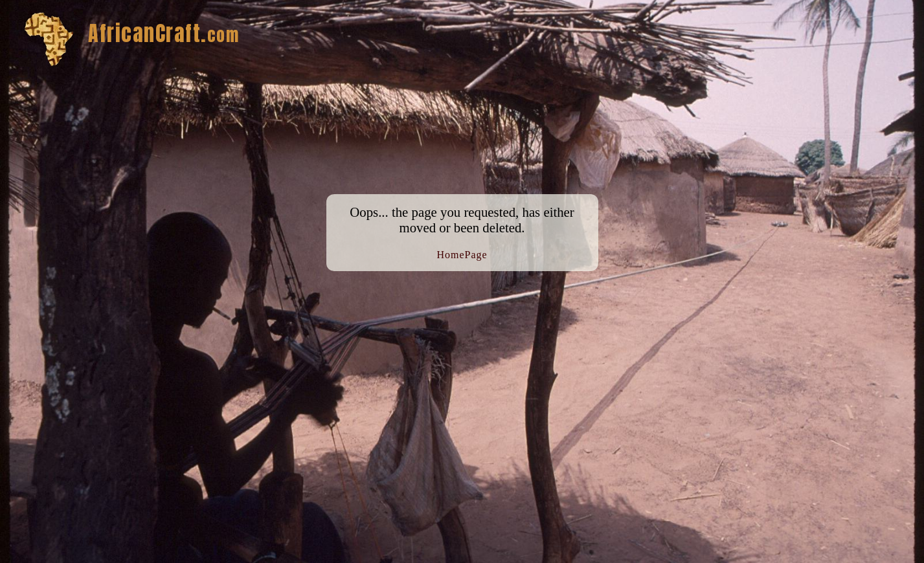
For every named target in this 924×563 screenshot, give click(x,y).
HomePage (462, 255)
